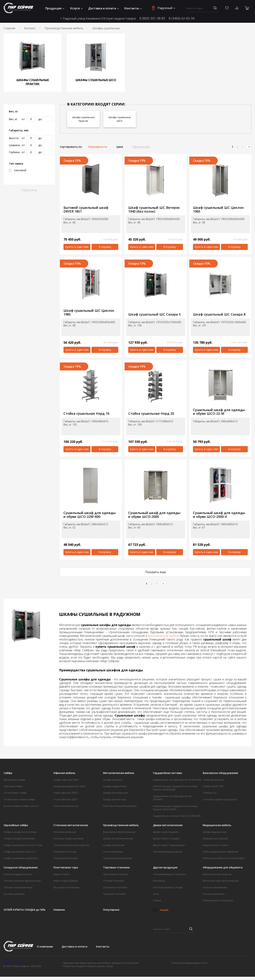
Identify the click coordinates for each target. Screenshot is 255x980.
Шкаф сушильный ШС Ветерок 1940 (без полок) (154, 209)
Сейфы (8, 773)
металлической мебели (164, 636)
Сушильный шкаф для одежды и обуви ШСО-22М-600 (90, 515)
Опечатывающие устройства (169, 874)
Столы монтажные (113, 852)
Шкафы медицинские (215, 832)
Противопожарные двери (168, 852)
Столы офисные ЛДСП (65, 799)
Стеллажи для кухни (213, 894)
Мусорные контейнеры (66, 887)
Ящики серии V (62, 874)
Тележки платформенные (18, 887)
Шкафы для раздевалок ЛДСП (70, 786)
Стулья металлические (66, 806)
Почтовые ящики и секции (168, 887)
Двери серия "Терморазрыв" (169, 845)
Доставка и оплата (104, 8)
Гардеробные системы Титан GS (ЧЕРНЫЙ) (177, 816)
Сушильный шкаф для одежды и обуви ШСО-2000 (154, 515)
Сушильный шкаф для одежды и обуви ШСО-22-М (219, 412)
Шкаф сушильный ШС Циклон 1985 (89, 312)
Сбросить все (141, 147)
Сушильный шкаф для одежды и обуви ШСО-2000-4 (219, 515)
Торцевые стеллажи (114, 894)
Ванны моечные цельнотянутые (221, 881)
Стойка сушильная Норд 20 (151, 414)
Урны (156, 894)
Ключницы (159, 881)
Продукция (55, 8)
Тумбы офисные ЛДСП (66, 793)
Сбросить (29, 190)
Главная (9, 28)
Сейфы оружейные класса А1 (20, 852)
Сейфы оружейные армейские (21, 858)
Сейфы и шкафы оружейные (19, 838)
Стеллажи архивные (65, 832)
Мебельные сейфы (14, 780)
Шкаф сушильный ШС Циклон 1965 (218, 209)
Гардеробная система (167, 773)
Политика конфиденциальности (189, 963)
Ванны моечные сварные (217, 874)
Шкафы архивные (113, 780)
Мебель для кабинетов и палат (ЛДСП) (224, 858)
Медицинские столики (215, 845)
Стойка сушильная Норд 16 (86, 414)
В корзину (105, 247)
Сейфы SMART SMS (213, 786)
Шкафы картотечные (115, 799)
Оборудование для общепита (223, 867)
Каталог (30, 28)
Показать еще (156, 572)
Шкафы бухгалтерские (115, 793)
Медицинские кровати (215, 838)
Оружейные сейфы (16, 825)
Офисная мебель (64, 773)
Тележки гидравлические (18, 874)
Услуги (76, 8)
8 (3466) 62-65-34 (182, 18)
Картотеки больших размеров (120, 806)
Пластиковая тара (66, 867)
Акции (161, 910)
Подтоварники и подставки (218, 900)
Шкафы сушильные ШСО (120, 119)
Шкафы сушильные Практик (83, 119)
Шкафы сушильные (114, 845)
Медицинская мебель (217, 825)
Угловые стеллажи (113, 881)
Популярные (111, 910)
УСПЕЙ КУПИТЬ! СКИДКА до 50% (25, 910)
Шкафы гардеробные (115, 786)
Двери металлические (168, 825)
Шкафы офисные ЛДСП (66, 780)
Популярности (98, 147)
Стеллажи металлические (71, 825)
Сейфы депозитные (214, 780)
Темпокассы (210, 793)
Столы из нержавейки (215, 887)
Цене (120, 147)
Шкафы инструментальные (118, 838)
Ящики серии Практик (66, 881)
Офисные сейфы (13, 786)
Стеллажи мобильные (66, 858)
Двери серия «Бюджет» (166, 832)
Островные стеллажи (115, 887)
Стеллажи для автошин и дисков (71, 845)
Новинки (59, 910)
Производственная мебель (64, 28)
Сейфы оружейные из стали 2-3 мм (23, 845)
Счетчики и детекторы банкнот (220, 799)
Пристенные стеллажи (116, 874)
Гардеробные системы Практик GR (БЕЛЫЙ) (177, 780)
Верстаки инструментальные (119, 832)
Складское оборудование (21, 867)
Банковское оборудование (220, 773)
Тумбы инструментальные (118, 858)
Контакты (133, 8)
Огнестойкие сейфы (15, 793)
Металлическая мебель (119, 773)
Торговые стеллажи (116, 867)
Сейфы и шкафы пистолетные (20, 832)
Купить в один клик (77, 247)
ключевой (18, 170)
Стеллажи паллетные (65, 852)
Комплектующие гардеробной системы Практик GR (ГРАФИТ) (175, 808)
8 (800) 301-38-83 (152, 18)
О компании (45, 946)
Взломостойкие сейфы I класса (21, 806)
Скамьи (157, 900)
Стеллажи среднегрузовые (68, 838)
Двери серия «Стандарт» (167, 838)
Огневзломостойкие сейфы (19, 799)
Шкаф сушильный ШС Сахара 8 (219, 314)
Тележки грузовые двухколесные (22, 881)
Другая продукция (165, 867)
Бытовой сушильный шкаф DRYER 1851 (86, 209)
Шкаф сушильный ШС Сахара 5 (154, 314)
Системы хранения (14, 894)
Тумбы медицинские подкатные (220, 852)
